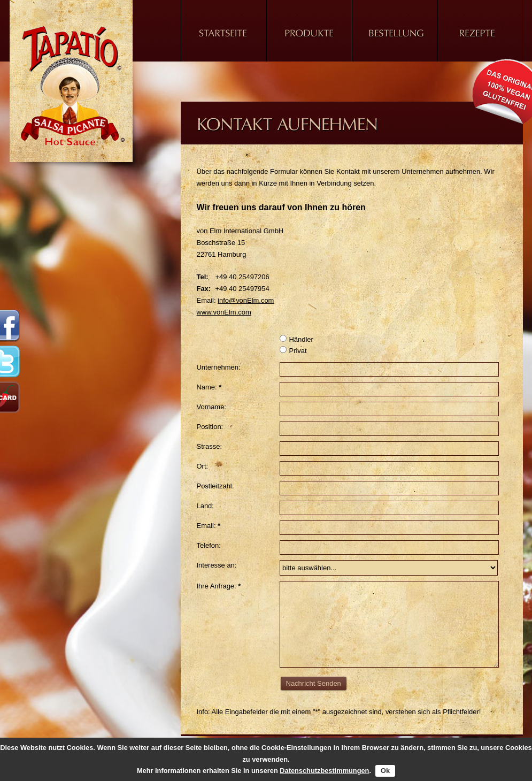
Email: (209, 526)
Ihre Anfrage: (219, 586)
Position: (210, 427)
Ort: (203, 466)
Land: (205, 506)
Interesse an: (217, 565)
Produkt (309, 37)
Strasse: (210, 446)
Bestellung (395, 37)
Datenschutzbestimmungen (324, 771)
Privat (293, 350)
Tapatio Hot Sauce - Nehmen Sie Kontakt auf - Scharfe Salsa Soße (74, 86)
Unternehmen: (219, 367)
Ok (385, 771)
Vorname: (211, 407)
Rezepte (480, 37)
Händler (296, 339)
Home (223, 37)
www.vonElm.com (224, 312)
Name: (209, 387)
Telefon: (209, 545)
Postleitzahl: (215, 486)
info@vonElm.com (246, 300)
